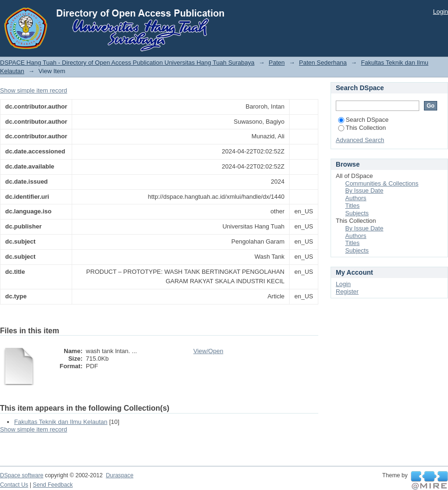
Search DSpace (363, 120)
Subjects (357, 213)
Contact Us (14, 485)
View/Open (208, 351)
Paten (277, 63)
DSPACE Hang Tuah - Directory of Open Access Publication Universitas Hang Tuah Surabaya (127, 63)
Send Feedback (53, 485)
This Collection (362, 128)
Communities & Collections (382, 183)
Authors (356, 198)
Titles (353, 206)
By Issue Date (364, 190)
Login (440, 12)
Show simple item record (33, 90)
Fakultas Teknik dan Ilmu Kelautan (61, 422)
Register (347, 291)
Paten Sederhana (323, 63)
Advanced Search (360, 140)
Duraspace (119, 475)
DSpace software (22, 475)
